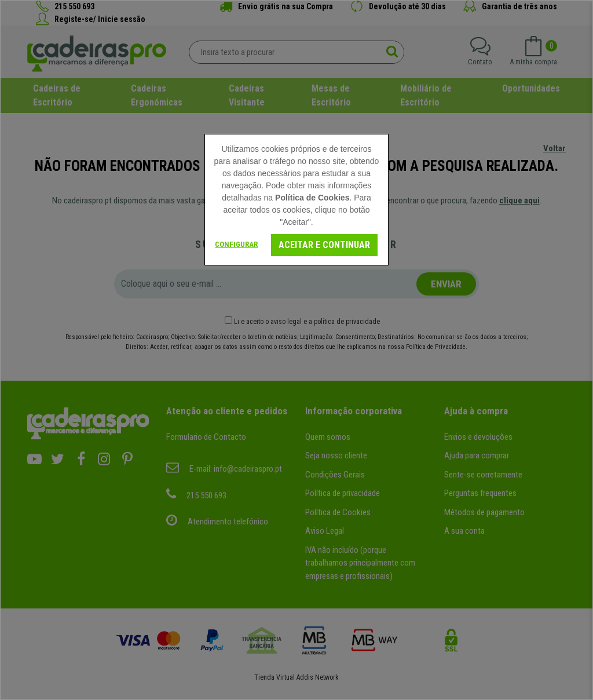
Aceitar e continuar (324, 245)
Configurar (236, 244)
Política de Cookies (312, 198)
